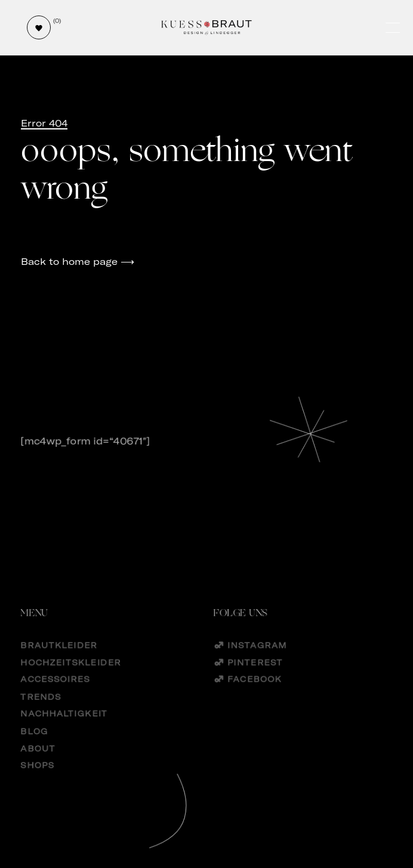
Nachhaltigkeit (64, 728)
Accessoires (56, 692)
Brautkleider (59, 657)
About (38, 763)
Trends (41, 710)
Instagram (257, 657)
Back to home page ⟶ (78, 261)
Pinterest (255, 674)
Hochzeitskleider (71, 674)
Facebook (255, 692)
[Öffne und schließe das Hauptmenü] (394, 28)
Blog (35, 745)
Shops (38, 780)
